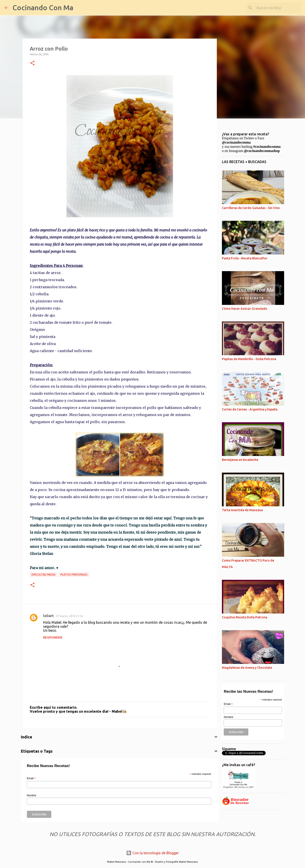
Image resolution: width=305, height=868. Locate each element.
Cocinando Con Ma (43, 8)
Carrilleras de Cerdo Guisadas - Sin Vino (251, 208)
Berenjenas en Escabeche (240, 460)
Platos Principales (74, 575)
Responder (53, 637)
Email (31, 779)
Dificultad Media (43, 575)
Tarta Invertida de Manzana (242, 510)
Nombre (32, 795)
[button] (32, 63)
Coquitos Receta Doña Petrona (245, 617)
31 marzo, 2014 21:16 (69, 616)
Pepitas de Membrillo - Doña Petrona (249, 359)
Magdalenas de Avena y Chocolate (247, 668)
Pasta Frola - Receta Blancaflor (245, 258)
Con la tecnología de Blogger (152, 853)
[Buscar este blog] (278, 8)
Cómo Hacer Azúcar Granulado (245, 309)
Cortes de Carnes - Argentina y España (250, 409)
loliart (48, 616)
